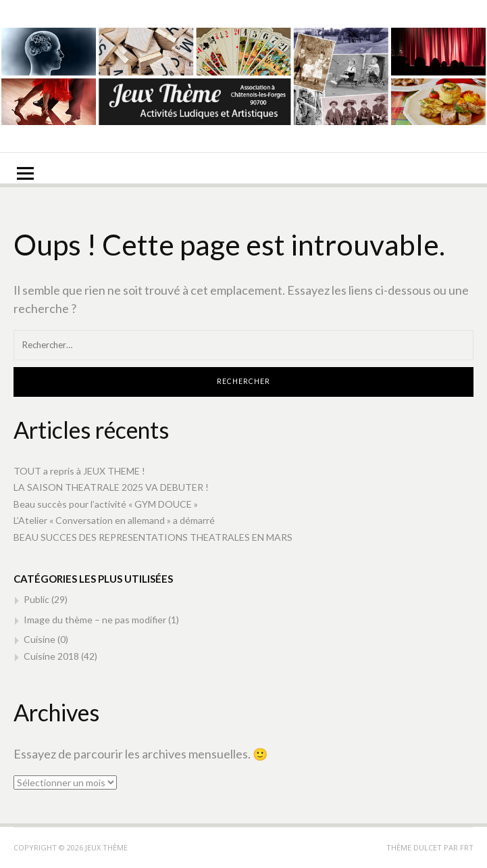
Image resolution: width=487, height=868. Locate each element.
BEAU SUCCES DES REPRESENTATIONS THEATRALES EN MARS (153, 537)
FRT (467, 847)
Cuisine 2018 (51, 656)
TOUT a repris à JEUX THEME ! (79, 471)
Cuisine (40, 639)
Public (36, 599)
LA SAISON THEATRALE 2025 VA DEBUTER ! (111, 487)
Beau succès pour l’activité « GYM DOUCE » (106, 504)
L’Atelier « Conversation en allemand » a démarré (114, 520)
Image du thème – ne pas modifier (95, 620)
